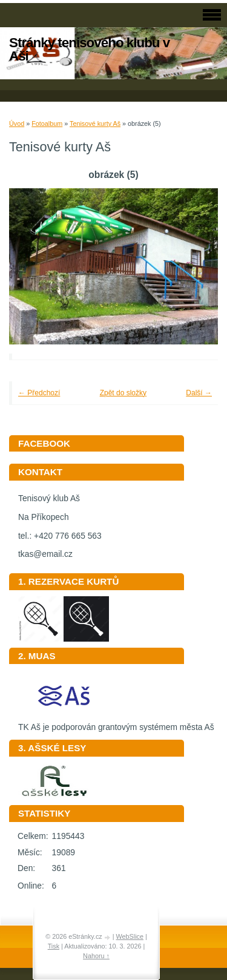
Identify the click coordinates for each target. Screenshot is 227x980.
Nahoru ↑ (96, 956)
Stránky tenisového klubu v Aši (89, 49)
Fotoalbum (47, 123)
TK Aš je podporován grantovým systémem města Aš (116, 723)
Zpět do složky (123, 393)
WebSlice (130, 936)
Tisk (54, 946)
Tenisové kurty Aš (95, 123)
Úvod (17, 123)
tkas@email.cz (45, 554)
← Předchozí (39, 393)
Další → (199, 393)
